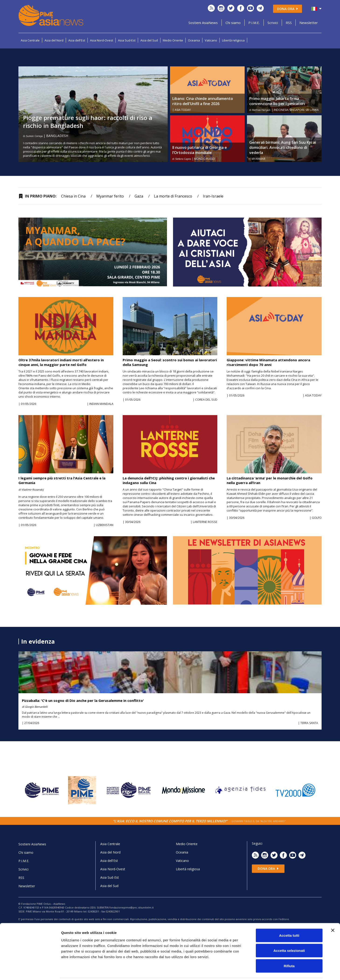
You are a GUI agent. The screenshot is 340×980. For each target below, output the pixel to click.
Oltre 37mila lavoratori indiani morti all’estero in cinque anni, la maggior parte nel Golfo (61, 362)
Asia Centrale (30, 40)
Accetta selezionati (289, 934)
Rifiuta (289, 949)
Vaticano (211, 40)
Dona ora (288, 9)
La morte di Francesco (173, 196)
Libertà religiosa (233, 40)
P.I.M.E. (254, 23)
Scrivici (273, 23)
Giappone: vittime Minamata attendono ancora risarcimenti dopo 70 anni (268, 362)
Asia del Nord (54, 40)
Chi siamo (233, 23)
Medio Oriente (173, 40)
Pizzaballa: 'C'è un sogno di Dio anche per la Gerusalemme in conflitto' (83, 700)
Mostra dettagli (245, 971)
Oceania (194, 40)
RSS (289, 23)
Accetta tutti (289, 919)
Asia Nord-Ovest (102, 40)
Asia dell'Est (77, 40)
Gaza (139, 196)
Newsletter (309, 23)
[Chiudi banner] (333, 914)
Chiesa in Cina (73, 196)
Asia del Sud (149, 40)
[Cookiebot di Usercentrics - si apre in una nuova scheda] (30, 971)
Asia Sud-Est (127, 40)
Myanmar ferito (110, 196)
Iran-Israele (213, 196)
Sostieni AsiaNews (203, 23)
